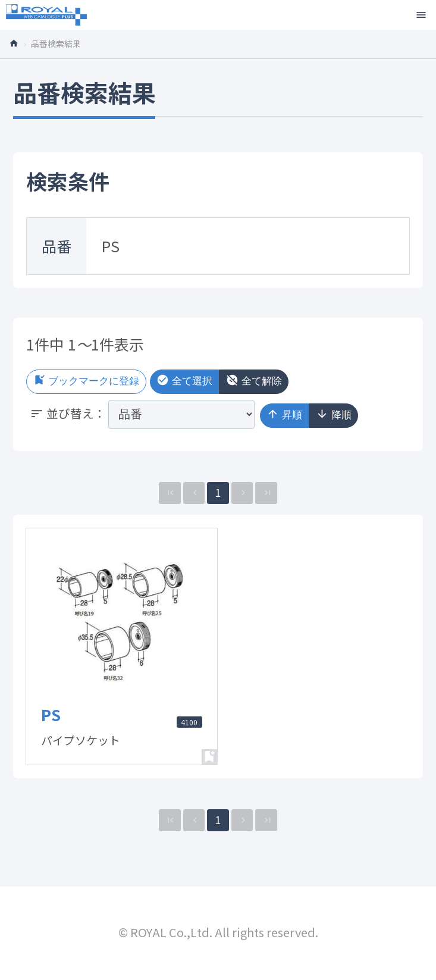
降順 (345, 417)
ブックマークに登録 (96, 382)
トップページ (18, 43)
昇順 (288, 417)
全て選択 (210, 382)
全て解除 (290, 382)
